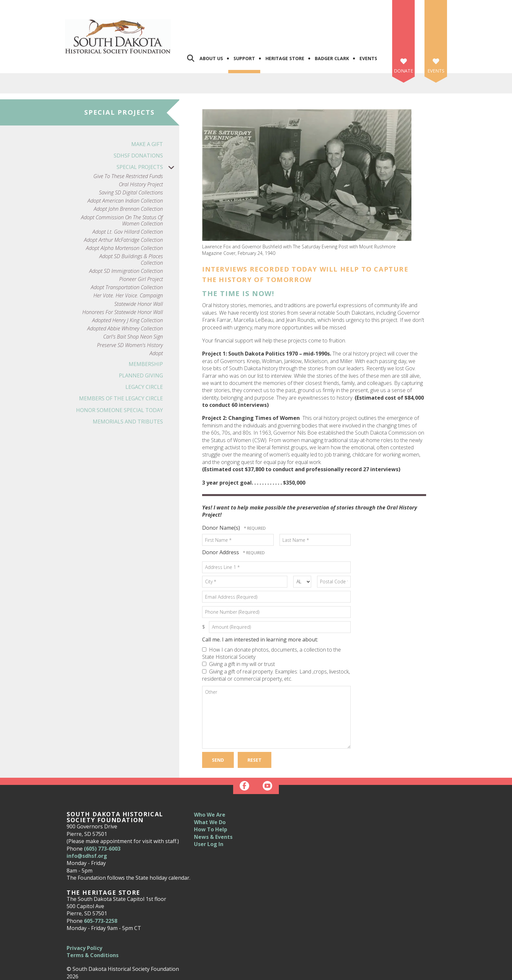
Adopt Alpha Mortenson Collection (124, 216)
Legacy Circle (144, 355)
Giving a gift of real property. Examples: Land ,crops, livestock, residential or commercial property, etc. (276, 643)
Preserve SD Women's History (130, 313)
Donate (403, 39)
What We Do (210, 790)
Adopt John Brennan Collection (128, 177)
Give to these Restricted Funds (128, 144)
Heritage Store (285, 26)
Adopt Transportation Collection (127, 255)
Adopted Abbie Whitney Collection (125, 297)
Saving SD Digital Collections (131, 161)
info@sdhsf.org (87, 824)
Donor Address (221, 520)
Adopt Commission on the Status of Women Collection (122, 188)
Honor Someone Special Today (120, 378)
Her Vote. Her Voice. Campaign (128, 264)
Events (368, 26)
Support (244, 26)
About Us (211, 26)
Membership (146, 332)
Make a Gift (147, 112)
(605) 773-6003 (102, 816)
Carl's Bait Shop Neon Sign (133, 305)
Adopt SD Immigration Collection (126, 239)
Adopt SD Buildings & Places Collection (131, 227)
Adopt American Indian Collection (125, 169)
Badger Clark (332, 26)
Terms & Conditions (93, 923)
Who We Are (210, 783)
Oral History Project (141, 152)
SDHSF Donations (138, 124)
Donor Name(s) (222, 496)
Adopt (156, 321)
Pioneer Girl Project (141, 247)
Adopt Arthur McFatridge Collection (123, 208)
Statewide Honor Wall (139, 272)
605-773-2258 (101, 889)
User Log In (209, 812)
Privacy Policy (84, 916)
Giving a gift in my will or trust (239, 632)
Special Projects (148, 135)
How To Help (211, 797)
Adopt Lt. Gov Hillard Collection (128, 200)
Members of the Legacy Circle (121, 366)
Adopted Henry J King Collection (128, 288)
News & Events (213, 805)
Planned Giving (141, 343)
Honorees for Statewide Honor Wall (123, 280)
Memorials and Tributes (128, 390)
